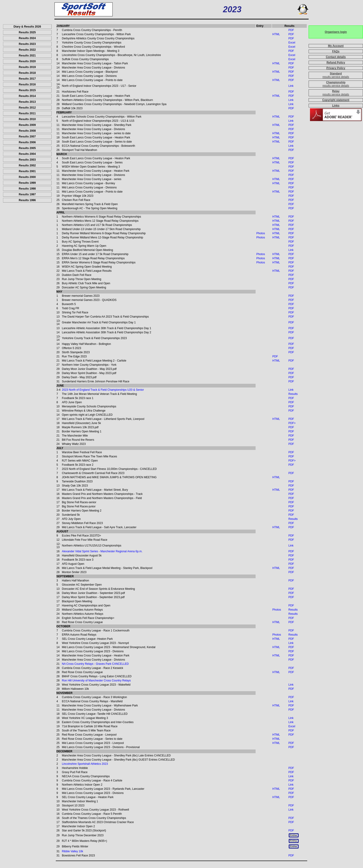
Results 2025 (27, 32)
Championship (336, 82)
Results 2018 (27, 73)
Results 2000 (27, 177)
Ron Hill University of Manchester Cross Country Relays (96, 681)
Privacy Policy (336, 68)
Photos (261, 233)
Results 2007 (27, 137)
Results (293, 394)
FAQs (336, 51)
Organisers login (336, 32)
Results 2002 (27, 165)
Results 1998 (27, 189)
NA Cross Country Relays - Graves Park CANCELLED (95, 664)
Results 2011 (27, 113)
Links (336, 106)
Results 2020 (27, 61)
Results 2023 (27, 44)
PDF (291, 30)
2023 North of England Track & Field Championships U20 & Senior (103, 390)
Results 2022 (27, 50)
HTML (276, 34)
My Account (336, 46)
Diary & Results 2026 (27, 27)
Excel (292, 43)
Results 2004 (27, 154)
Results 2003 (27, 160)
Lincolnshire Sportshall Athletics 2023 (85, 764)
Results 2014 (27, 96)
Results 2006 (27, 142)
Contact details (336, 57)
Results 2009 (27, 125)
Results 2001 (27, 171)
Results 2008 (27, 131)
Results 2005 (27, 148)
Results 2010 (27, 119)
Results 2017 (27, 79)
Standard (336, 74)
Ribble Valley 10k (72, 851)
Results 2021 (27, 56)
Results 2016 (27, 84)
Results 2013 (27, 102)
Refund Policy (336, 62)
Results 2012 (27, 108)
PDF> (292, 423)
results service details (336, 77)
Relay (336, 91)
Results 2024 (27, 38)
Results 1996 (27, 200)
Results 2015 (27, 90)
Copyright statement (336, 100)
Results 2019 (27, 67)
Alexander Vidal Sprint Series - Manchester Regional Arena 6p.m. (102, 551)
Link (291, 86)
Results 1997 (27, 194)
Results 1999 (27, 183)
